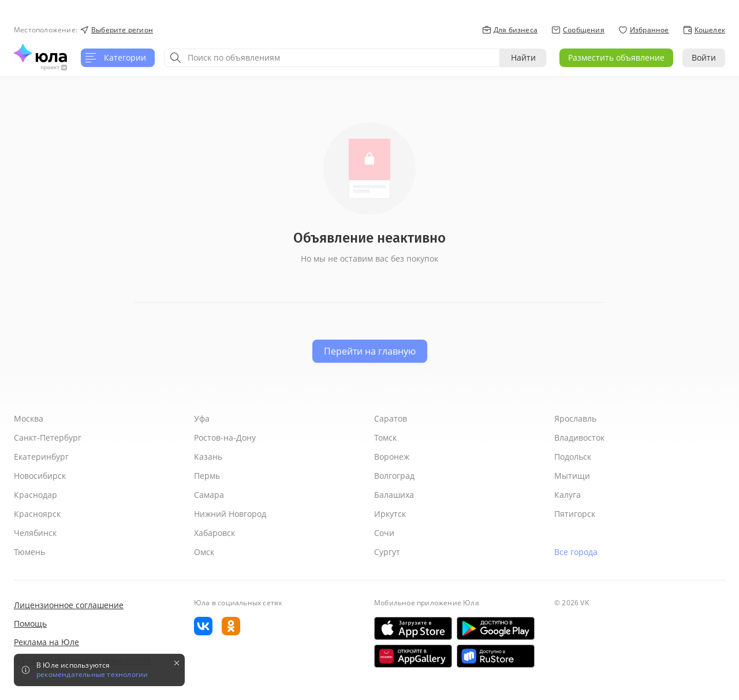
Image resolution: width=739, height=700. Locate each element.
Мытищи (572, 476)
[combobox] (332, 58)
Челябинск (35, 533)
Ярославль (575, 418)
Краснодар (36, 495)
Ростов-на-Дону (225, 437)
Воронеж (392, 457)
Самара (209, 495)
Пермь (207, 476)
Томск (385, 437)
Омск (204, 552)
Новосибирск (40, 476)
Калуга (568, 495)
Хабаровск (214, 533)
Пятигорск (575, 514)
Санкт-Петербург (48, 437)
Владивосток (579, 437)
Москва (29, 418)
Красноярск (37, 514)
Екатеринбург (41, 457)
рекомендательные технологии (92, 675)
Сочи (384, 533)
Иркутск (390, 514)
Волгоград (394, 476)
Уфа (202, 418)
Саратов (391, 418)
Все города (576, 552)
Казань (208, 457)
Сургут (387, 552)
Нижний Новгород (230, 514)
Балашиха (394, 495)
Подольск (573, 457)
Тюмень (29, 552)
